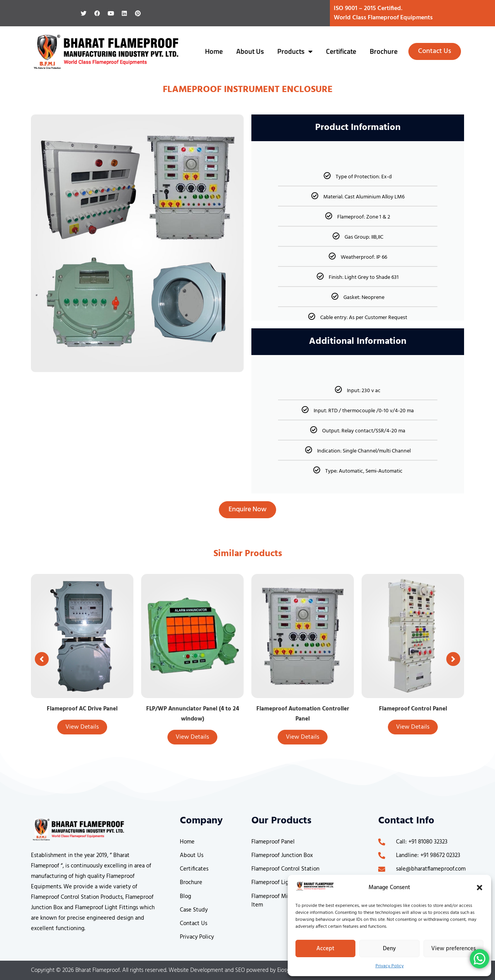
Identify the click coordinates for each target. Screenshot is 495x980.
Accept (325, 949)
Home (214, 51)
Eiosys (284, 970)
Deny (389, 949)
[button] (480, 888)
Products (295, 51)
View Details (82, 727)
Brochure (384, 51)
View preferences (453, 949)
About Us (250, 51)
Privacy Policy (390, 966)
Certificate (341, 51)
